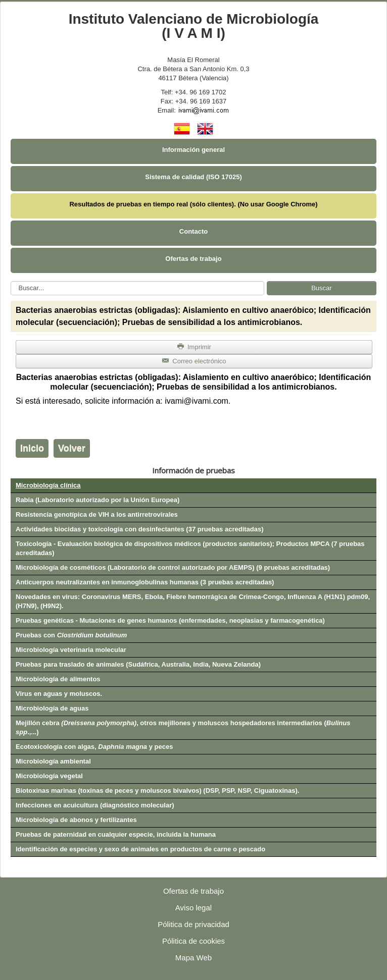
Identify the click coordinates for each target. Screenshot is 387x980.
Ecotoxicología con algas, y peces (94, 747)
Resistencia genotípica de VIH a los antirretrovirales (97, 514)
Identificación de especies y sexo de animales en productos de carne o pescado (140, 849)
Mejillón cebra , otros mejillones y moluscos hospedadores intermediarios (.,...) (183, 727)
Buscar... (11, 281)
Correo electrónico (194, 361)
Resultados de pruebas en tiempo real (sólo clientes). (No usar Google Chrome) (193, 204)
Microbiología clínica (48, 485)
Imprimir (194, 347)
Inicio (32, 448)
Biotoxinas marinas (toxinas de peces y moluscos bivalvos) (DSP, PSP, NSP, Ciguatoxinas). (157, 791)
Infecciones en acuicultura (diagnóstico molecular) (95, 805)
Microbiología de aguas (52, 708)
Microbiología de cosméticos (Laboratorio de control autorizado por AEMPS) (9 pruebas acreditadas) (173, 567)
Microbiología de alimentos (58, 679)
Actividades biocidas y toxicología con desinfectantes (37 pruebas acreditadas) (140, 529)
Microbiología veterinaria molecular (71, 650)
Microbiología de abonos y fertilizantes (76, 820)
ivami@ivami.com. (198, 401)
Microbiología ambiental (53, 761)
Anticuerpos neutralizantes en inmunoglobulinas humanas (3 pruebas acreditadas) (145, 582)
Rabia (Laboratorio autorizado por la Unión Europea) (98, 500)
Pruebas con (71, 635)
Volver (72, 448)
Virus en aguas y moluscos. (59, 694)
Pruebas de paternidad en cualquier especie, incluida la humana (116, 834)
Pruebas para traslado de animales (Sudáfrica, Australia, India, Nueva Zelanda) (138, 664)
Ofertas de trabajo (193, 259)
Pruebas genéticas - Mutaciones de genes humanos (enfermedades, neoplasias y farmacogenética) (170, 620)
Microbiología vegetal (49, 776)
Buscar (321, 288)
